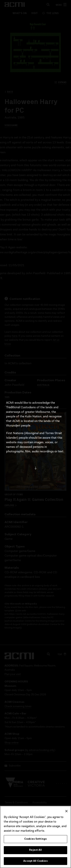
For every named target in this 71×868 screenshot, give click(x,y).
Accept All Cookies (35, 862)
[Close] (66, 812)
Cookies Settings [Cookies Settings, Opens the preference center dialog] (35, 840)
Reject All (35, 851)
